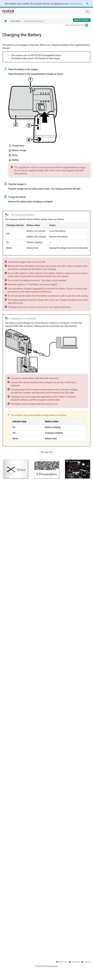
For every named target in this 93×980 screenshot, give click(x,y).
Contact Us (87, 962)
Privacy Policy (75, 4)
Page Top (47, 452)
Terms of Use (75, 962)
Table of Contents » (82, 20)
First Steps (15, 21)
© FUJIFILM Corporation (47, 966)
